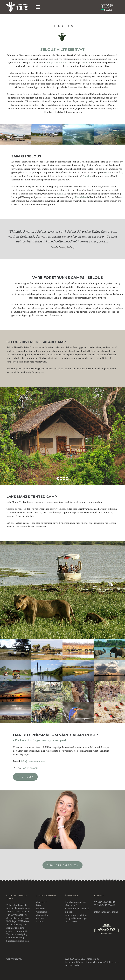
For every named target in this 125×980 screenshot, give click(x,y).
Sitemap (40, 922)
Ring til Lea (34, 777)
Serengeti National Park (58, 62)
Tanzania (85, 62)
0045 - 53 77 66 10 (107, 905)
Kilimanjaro (15, 938)
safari (108, 178)
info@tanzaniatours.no (42, 761)
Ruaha (60, 199)
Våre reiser (41, 902)
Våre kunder (42, 915)
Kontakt (40, 918)
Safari (39, 905)
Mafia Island (81, 203)
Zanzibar (87, 182)
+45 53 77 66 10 (39, 768)
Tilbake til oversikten (62, 870)
